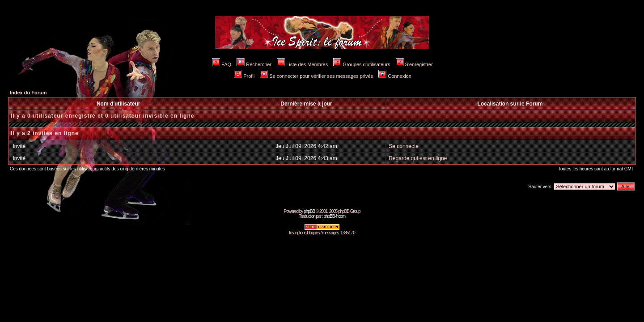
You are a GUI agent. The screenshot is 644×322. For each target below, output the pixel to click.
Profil (244, 76)
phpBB (309, 211)
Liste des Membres (302, 64)
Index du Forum (28, 93)
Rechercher (254, 64)
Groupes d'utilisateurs (362, 64)
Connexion (395, 76)
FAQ (222, 64)
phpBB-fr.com (334, 216)
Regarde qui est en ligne (418, 158)
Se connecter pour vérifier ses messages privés (316, 76)
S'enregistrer (414, 64)
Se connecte (404, 146)
